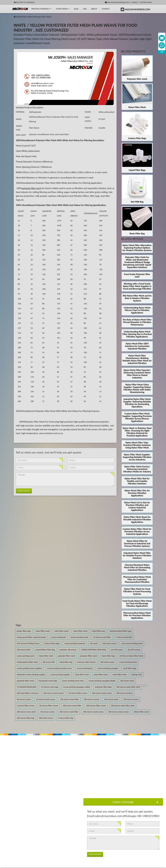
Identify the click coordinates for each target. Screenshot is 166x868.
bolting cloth (137, 675)
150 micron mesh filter (69, 699)
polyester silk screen (68, 650)
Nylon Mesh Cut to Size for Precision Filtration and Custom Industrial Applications (137, 506)
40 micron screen (24, 699)
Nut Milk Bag (137, 202)
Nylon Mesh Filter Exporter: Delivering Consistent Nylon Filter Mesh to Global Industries (137, 374)
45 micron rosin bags (50, 687)
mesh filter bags (130, 668)
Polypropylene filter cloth (27, 662)
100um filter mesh (141, 712)
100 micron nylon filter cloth (128, 687)
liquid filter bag (99, 631)
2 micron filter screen (26, 706)
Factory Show (146, 2)
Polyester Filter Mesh (42, 17)
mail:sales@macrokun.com (117, 2)
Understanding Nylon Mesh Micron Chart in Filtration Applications (137, 310)
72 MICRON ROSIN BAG (27, 687)
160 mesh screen (109, 643)
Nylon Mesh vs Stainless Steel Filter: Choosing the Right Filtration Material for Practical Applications (137, 432)
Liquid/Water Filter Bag (45, 650)
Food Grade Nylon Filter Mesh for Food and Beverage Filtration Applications (137, 603)
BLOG (76, 9)
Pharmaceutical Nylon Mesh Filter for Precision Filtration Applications (137, 615)
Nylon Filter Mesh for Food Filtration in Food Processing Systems (137, 591)
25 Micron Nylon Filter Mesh (131, 656)
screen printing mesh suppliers (30, 668)
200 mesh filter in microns (28, 693)
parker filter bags (24, 631)
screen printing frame (128, 662)
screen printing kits (85, 668)
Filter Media (63, 9)
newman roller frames (86, 662)
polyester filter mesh (66, 656)
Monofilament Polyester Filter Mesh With (42, 140)
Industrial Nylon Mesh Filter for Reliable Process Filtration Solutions (137, 555)
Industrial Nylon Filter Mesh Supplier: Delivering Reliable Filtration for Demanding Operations (137, 403)
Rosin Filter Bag (137, 234)
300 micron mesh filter (69, 712)
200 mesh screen (46, 718)
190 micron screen (131, 699)
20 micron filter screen (49, 706)
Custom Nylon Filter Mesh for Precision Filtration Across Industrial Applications (137, 531)
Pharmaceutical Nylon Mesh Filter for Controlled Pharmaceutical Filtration (137, 579)
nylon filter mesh (43, 631)
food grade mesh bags (48, 681)
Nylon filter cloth (46, 656)
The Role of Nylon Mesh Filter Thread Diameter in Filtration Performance (137, 322)
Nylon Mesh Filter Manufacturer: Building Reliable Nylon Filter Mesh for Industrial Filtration (137, 359)
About (94, 9)
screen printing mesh (26, 656)
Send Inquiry (24, 491)
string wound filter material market (32, 637)
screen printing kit (58, 637)
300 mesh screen (107, 662)
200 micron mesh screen (53, 693)
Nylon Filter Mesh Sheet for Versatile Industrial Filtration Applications (137, 520)
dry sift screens (134, 650)
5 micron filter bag (66, 718)
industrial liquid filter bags (120, 631)
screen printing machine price (59, 668)
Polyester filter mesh (137, 79)
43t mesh (94, 643)
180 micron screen (91, 699)
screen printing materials (75, 643)
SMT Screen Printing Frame (28, 643)
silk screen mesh (127, 681)
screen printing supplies (60, 675)
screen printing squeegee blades (102, 681)
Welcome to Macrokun (24, 2)
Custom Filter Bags (137, 138)
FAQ (85, 9)
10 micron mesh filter (102, 637)
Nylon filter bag (108, 656)
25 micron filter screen (78, 693)
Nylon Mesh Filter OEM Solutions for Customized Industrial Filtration (137, 346)
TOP (162, 52)
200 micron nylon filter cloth (123, 706)
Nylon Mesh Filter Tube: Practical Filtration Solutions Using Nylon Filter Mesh (137, 445)
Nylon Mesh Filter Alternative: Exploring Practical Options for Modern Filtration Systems (137, 248)
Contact (135, 2)
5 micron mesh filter (124, 637)
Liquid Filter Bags (137, 170)
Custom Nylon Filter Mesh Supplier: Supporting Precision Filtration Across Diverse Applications (137, 417)
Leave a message (123, 802)
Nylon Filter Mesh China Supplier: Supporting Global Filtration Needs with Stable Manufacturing (137, 388)
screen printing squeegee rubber (77, 687)
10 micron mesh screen (46, 699)
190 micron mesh (111, 699)
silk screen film (49, 662)
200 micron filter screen (96, 706)
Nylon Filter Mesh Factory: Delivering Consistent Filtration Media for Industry (137, 469)
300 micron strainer (125, 693)
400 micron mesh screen (119, 712)
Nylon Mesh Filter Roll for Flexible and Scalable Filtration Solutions (137, 481)
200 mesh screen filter (72, 706)
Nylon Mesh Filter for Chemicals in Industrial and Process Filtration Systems (137, 543)
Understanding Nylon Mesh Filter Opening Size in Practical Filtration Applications (137, 334)
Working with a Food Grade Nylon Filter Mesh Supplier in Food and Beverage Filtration (137, 286)
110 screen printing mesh (132, 643)
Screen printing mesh (80, 637)
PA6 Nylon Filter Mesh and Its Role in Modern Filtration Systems (137, 298)
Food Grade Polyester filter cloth (137, 275)
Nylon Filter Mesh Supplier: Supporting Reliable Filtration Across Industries (137, 457)
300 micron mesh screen (93, 712)
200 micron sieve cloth (26, 712)
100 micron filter (24, 650)
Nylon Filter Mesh (137, 107)
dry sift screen (117, 650)
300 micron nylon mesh (102, 693)
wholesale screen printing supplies (31, 675)
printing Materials (41, 9)
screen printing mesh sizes (73, 681)
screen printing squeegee (108, 668)
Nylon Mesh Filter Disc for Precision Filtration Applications (137, 493)
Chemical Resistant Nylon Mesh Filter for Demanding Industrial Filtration (137, 567)
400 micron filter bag (26, 718)
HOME (19, 17)
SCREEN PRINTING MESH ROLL (94, 650)
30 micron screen (48, 712)
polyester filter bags (103, 687)
